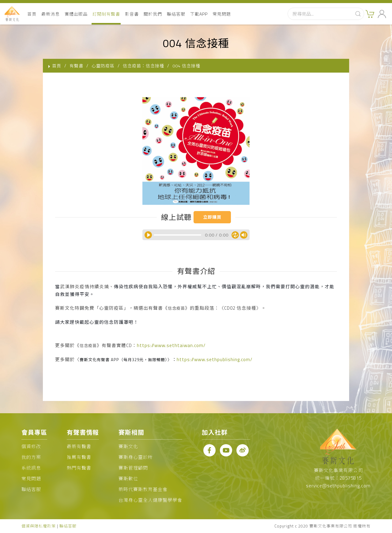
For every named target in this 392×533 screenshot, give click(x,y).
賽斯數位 (128, 479)
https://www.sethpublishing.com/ (215, 359)
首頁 (32, 14)
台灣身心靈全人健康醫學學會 (150, 500)
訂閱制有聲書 (106, 14)
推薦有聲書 (79, 457)
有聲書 (76, 66)
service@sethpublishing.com (338, 486)
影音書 (132, 14)
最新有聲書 (79, 446)
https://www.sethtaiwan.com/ (171, 345)
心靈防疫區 (103, 66)
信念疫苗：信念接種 (143, 66)
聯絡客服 (176, 14)
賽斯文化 (128, 446)
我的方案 (31, 457)
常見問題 (222, 14)
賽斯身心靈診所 (136, 457)
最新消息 (51, 14)
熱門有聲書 (79, 468)
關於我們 (153, 14)
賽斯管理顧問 (133, 468)
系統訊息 (31, 468)
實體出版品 (76, 14)
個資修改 (31, 446)
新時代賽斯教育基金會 (143, 489)
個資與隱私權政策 (39, 526)
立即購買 (212, 217)
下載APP (199, 14)
